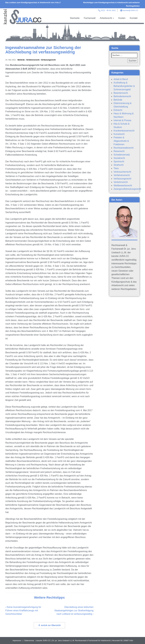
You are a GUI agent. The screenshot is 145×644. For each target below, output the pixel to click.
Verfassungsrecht (49, 60)
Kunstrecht (119, 134)
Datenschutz (29, 640)
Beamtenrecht (121, 93)
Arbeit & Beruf (121, 79)
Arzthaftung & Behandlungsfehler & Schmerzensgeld (124, 86)
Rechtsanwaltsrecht (124, 148)
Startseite (75, 18)
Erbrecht (118, 110)
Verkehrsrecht (121, 182)
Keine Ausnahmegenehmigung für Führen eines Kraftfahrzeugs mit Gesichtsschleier (23, 610)
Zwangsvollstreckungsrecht (127, 189)
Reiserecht (119, 151)
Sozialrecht (119, 158)
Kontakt (134, 18)
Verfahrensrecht (33, 60)
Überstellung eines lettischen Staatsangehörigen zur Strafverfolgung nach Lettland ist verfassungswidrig (74, 610)
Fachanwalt (90, 18)
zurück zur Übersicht (49, 625)
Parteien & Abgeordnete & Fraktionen (121, 141)
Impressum (17, 640)
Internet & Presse (122, 120)
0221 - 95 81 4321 (108, 10)
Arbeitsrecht (107, 18)
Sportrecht (119, 161)
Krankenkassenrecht (124, 131)
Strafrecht (118, 165)
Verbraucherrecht (122, 172)
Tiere (116, 168)
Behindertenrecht (122, 96)
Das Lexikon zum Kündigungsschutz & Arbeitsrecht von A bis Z (33, 2)
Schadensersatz (122, 155)
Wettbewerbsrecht (123, 185)
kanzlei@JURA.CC (130, 10)
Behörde (21, 60)
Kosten (122, 18)
